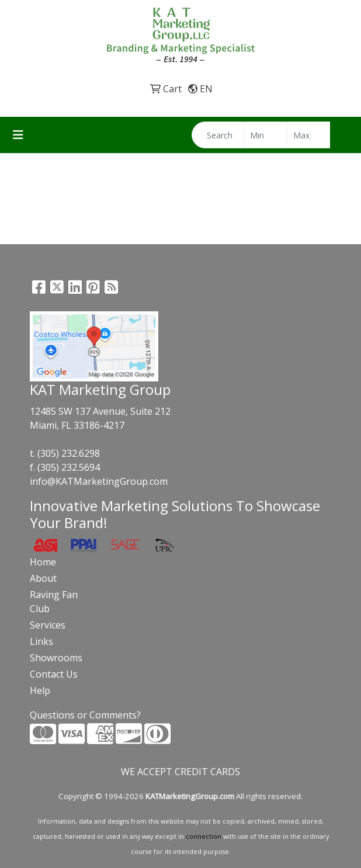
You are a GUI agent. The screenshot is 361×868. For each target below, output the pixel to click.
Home (43, 562)
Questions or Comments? (85, 715)
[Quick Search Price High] (309, 135)
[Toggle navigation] (18, 135)
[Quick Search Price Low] (265, 135)
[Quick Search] (218, 135)
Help (40, 690)
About (43, 578)
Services (48, 625)
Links (41, 641)
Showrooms (56, 658)
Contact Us (54, 674)
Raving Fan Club (54, 602)
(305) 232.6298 (69, 453)
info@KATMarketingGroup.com (99, 481)
